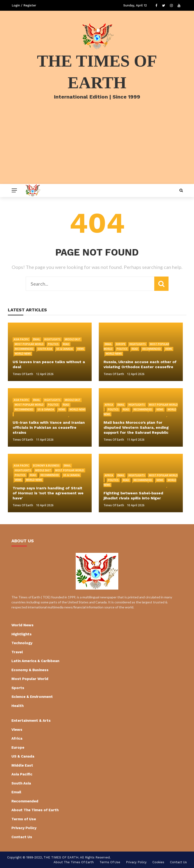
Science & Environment (32, 697)
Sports (18, 688)
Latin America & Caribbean (35, 661)
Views (81, 349)
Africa (109, 405)
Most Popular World (29, 344)
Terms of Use (24, 819)
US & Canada (65, 349)
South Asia (45, 349)
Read (66, 344)
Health (17, 706)
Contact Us (22, 837)
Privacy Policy (24, 828)
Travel (17, 652)
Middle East (73, 339)
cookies (158, 862)
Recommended (24, 349)
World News (23, 354)
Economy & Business (46, 465)
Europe (121, 344)
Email (37, 339)
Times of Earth (23, 374)
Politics (53, 344)
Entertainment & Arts (31, 721)
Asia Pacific (21, 339)
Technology (22, 643)
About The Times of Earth (35, 810)
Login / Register (24, 5)
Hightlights (52, 339)
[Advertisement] (97, 148)
